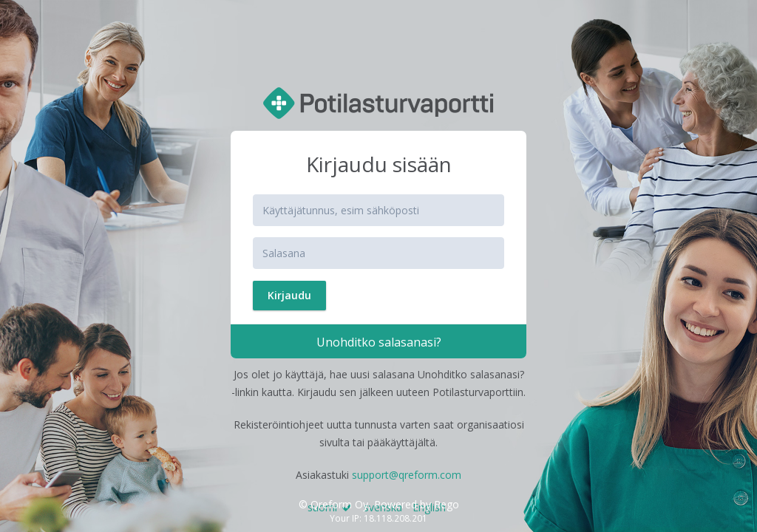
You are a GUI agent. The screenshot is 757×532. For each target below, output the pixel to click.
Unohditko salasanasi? (379, 342)
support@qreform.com (407, 475)
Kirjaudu (289, 295)
